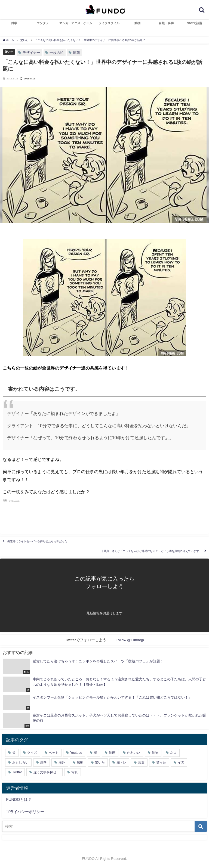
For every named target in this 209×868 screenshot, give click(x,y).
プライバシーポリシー (25, 812)
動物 (137, 23)
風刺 (76, 53)
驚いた (9, 52)
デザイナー (31, 53)
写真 (75, 772)
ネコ (173, 753)
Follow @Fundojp (130, 640)
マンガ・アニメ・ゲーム (76, 23)
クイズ (32, 753)
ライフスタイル (109, 23)
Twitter (17, 772)
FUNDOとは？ (19, 799)
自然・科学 (166, 23)
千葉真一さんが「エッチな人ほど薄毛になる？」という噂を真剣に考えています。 (151, 551)
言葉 (141, 762)
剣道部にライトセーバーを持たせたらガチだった (37, 541)
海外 (62, 762)
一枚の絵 (57, 53)
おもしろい (20, 762)
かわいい (134, 753)
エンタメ (43, 23)
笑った (161, 762)
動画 (112, 753)
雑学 (14, 23)
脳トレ (121, 762)
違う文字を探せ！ (47, 772)
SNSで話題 (195, 23)
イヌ (181, 762)
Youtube (76, 753)
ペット (54, 753)
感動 (80, 762)
